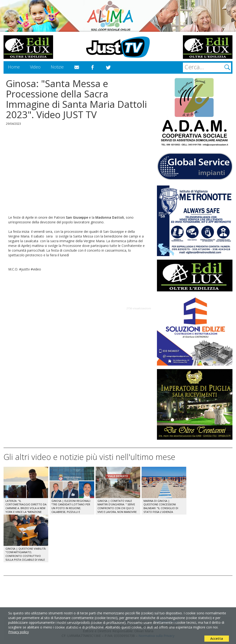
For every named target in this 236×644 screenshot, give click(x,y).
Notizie (57, 67)
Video (35, 67)
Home (14, 67)
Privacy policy (19, 632)
